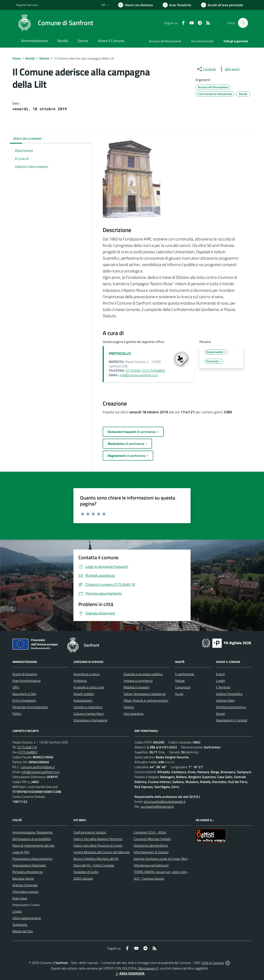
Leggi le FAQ (21, 852)
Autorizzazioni (83, 700)
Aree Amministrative (27, 681)
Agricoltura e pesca (86, 674)
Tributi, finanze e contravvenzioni (146, 700)
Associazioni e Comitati (232, 720)
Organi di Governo (25, 674)
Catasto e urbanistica (88, 707)
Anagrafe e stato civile (89, 687)
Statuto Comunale (25, 885)
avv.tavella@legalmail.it (157, 807)
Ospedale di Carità (86, 872)
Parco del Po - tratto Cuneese (94, 865)
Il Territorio (223, 687)
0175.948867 (28, 752)
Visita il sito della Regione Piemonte (98, 839)
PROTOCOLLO (120, 353)
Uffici (16, 687)
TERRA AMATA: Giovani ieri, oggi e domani (162, 872)
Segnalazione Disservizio (29, 865)
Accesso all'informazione (165, 41)
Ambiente (80, 681)
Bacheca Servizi (23, 878)
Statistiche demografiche (151, 845)
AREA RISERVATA (130, 973)
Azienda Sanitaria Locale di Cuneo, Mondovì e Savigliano (172, 859)
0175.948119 (27, 747)
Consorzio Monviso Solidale (152, 839)
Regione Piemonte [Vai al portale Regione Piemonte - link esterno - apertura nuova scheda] (27, 5)
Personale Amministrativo (30, 707)
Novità (30, 58)
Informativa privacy (26, 892)
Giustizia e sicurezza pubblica (143, 674)
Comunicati (183, 687)
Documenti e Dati (24, 694)
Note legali (20, 898)
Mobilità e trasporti (136, 687)
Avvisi (179, 694)
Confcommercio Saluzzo (90, 832)
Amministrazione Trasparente (32, 832)
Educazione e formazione (90, 720)
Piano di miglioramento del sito (33, 845)
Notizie (44, 58)
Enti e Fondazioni (24, 700)
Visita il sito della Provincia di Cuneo (98, 845)
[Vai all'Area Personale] (222, 5)
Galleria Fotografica (229, 694)
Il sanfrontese (185, 674)
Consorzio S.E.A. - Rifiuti (150, 832)
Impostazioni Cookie (26, 905)
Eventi (220, 674)
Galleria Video (225, 700)
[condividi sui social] (206, 69)
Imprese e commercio (138, 681)
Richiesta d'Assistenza (28, 872)
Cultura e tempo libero (89, 714)
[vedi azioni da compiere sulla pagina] (229, 69)
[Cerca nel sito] (243, 23)
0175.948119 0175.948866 (145, 370)
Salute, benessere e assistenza (145, 694)
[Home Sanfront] (55, 23)
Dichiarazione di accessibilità (32, 839)
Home (16, 58)
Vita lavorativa (133, 714)
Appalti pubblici (84, 694)
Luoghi (220, 681)
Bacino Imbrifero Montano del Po (96, 859)
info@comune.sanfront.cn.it (139, 375)
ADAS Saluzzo (83, 878)
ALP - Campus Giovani (149, 878)
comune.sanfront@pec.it (38, 767)
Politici (17, 714)
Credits (17, 911)
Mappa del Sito (23, 931)
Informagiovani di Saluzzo (151, 852)
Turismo (129, 707)
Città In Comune (213, 963)
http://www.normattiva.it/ (151, 865)
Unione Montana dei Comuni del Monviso (102, 852)
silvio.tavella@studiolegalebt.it (165, 802)
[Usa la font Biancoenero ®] (136, 5)
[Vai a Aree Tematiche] (177, 5)
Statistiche (20, 925)
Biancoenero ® (148, 968)
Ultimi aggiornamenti (27, 918)
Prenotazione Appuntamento (32, 859)
